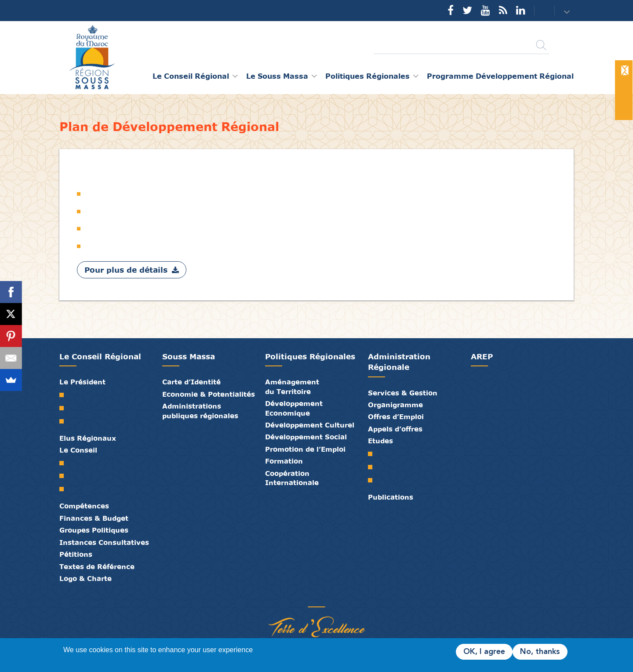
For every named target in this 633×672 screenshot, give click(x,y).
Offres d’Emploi (396, 416)
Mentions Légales (349, 598)
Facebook (451, 10)
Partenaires (284, 598)
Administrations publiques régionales (200, 411)
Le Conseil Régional (100, 356)
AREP (482, 356)
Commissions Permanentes (65, 489)
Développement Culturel (310, 425)
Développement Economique (294, 408)
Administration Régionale (399, 362)
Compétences (84, 506)
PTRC (373, 480)
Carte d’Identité (191, 382)
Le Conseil (78, 450)
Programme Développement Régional (500, 76)
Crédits (336, 598)
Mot (65, 395)
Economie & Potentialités (209, 394)
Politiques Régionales (310, 356)
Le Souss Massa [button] (277, 76)
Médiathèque (310, 598)
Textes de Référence (97, 566)
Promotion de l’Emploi (305, 449)
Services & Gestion (403, 393)
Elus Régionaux (88, 438)
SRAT (373, 454)
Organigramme (395, 405)
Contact (539, 11)
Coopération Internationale (292, 478)
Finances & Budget (94, 518)
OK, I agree (484, 652)
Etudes (380, 441)
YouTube (486, 10)
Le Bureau (65, 476)
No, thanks (540, 652)
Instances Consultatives (104, 542)
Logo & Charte (85, 578)
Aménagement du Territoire (292, 386)
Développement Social (306, 437)
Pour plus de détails (126, 270)
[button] (568, 11)
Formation (284, 461)
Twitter (467, 10)
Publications (391, 497)
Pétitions (76, 554)
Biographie (65, 408)
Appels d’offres (395, 429)
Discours (65, 421)
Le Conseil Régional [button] (191, 76)
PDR (373, 467)
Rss (503, 10)
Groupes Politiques (94, 530)
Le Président (82, 382)
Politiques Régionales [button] (367, 76)
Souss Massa (189, 356)
